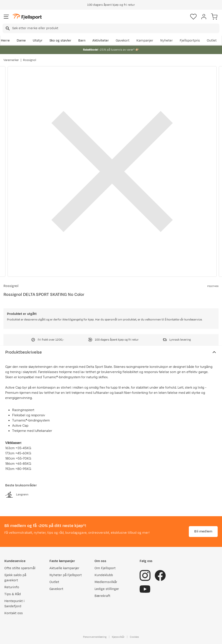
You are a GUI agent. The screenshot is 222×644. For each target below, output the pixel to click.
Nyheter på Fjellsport (66, 575)
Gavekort (123, 41)
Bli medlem (203, 531)
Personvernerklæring (95, 637)
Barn (82, 41)
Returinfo (12, 587)
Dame (21, 41)
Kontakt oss (14, 613)
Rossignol (30, 60)
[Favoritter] (193, 17)
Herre (5, 41)
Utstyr (38, 41)
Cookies (135, 637)
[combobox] (111, 28)
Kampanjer (145, 41)
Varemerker (11, 60)
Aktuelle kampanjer (64, 568)
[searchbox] (115, 28)
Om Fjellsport (105, 568)
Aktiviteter (101, 41)
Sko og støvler (60, 41)
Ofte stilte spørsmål (20, 568)
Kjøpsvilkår (118, 637)
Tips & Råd (13, 594)
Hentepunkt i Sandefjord (14, 604)
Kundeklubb (104, 575)
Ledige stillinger (107, 589)
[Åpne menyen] (6, 17)
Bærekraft (102, 596)
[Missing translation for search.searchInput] (7, 28)
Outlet (212, 41)
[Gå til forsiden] (27, 17)
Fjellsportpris (190, 41)
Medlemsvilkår (106, 582)
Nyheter (166, 41)
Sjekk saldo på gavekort (15, 578)
